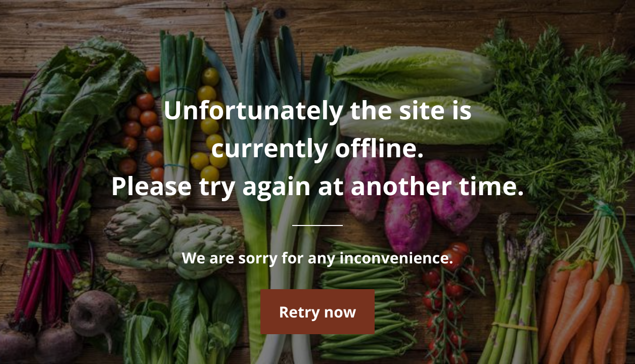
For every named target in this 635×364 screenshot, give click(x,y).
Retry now (317, 312)
